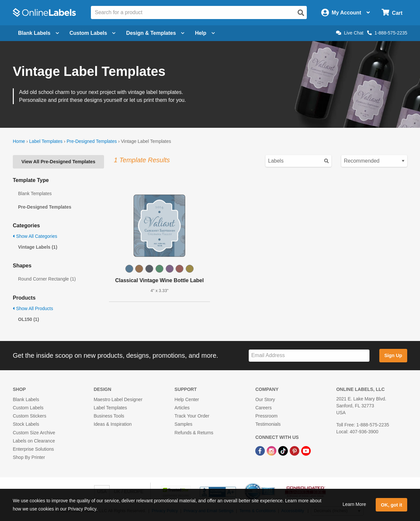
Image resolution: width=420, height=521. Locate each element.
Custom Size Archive (34, 433)
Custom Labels (28, 408)
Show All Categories (35, 236)
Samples (183, 424)
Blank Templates (35, 193)
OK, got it (392, 505)
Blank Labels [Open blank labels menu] (39, 33)
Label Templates (46, 141)
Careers (263, 408)
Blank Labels (26, 399)
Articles (182, 408)
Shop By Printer (29, 457)
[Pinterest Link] (295, 450)
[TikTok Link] (284, 450)
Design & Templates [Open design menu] (155, 33)
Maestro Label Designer (118, 399)
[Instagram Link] (272, 450)
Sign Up (393, 355)
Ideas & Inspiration (113, 424)
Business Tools (109, 416)
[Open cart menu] (392, 13)
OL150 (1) (29, 319)
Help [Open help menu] (205, 33)
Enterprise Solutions (33, 449)
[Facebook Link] (261, 450)
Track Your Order (192, 416)
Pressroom (266, 416)
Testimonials (268, 424)
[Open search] (301, 13)
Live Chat (350, 33)
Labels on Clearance (34, 441)
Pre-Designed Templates (92, 141)
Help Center (187, 399)
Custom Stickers (30, 416)
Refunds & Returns (194, 433)
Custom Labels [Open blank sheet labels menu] (93, 33)
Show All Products (33, 308)
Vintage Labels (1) (38, 247)
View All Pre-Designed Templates (58, 162)
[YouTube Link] (306, 450)
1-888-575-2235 (387, 33)
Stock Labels (26, 424)
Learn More (354, 504)
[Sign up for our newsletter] (309, 356)
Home (19, 141)
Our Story (265, 399)
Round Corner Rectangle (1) (47, 279)
